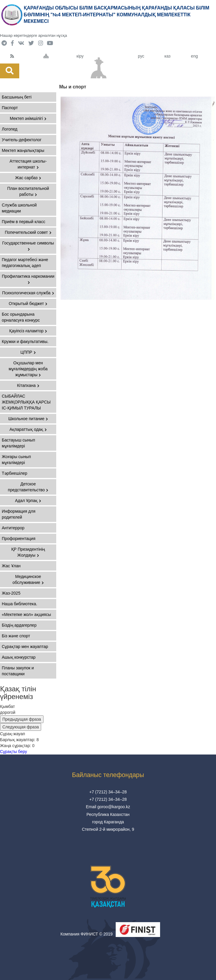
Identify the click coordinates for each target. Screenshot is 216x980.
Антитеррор (13, 528)
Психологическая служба (28, 293)
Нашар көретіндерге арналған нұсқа (33, 35)
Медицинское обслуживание (28, 579)
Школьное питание (28, 419)
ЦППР (28, 352)
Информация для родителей (19, 514)
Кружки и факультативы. (25, 342)
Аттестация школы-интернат (28, 164)
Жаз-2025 (11, 593)
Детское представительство (28, 487)
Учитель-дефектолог (22, 140)
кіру (80, 56)
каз (167, 56)
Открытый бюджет (28, 304)
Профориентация (19, 539)
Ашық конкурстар (19, 657)
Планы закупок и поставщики (18, 671)
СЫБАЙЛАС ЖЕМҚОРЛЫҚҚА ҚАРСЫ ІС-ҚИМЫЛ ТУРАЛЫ (26, 402)
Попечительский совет (28, 232)
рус (141, 56)
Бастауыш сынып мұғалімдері (18, 443)
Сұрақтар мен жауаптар (25, 647)
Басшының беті (17, 97)
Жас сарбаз (28, 178)
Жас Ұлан (11, 566)
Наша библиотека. (20, 604)
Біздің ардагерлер (19, 625)
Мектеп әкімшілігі (28, 118)
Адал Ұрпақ (28, 501)
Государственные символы (28, 246)
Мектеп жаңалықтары (23, 150)
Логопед (10, 129)
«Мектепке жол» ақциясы (26, 614)
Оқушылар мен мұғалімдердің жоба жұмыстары (28, 369)
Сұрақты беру (13, 752)
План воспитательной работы (28, 191)
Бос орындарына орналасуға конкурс (21, 317)
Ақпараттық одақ (28, 429)
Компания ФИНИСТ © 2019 (86, 934)
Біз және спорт (16, 636)
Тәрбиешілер (14, 473)
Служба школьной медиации (19, 208)
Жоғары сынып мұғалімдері (16, 460)
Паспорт (10, 108)
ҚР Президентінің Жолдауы (28, 552)
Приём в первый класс (24, 222)
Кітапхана (28, 385)
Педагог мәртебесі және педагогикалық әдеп (25, 263)
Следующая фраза (21, 727)
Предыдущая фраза (22, 719)
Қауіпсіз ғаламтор (28, 331)
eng (194, 56)
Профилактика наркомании (28, 279)
